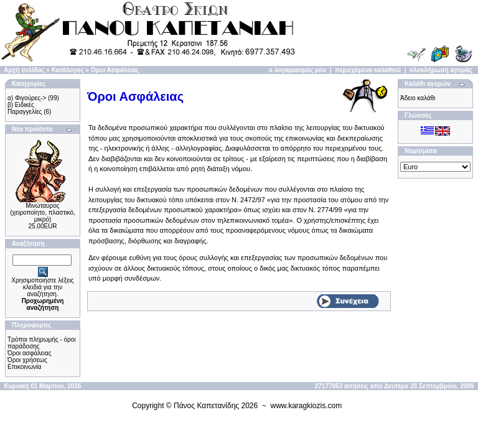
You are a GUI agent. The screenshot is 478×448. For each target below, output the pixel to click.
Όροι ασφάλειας (30, 353)
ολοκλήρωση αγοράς (441, 70)
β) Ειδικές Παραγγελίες (25, 108)
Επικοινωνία (24, 367)
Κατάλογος (68, 70)
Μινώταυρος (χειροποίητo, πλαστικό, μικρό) (43, 212)
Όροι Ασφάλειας (115, 70)
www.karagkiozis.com (307, 406)
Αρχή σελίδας (24, 70)
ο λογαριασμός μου (298, 70)
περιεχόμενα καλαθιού (368, 70)
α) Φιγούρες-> (27, 98)
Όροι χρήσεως (27, 360)
